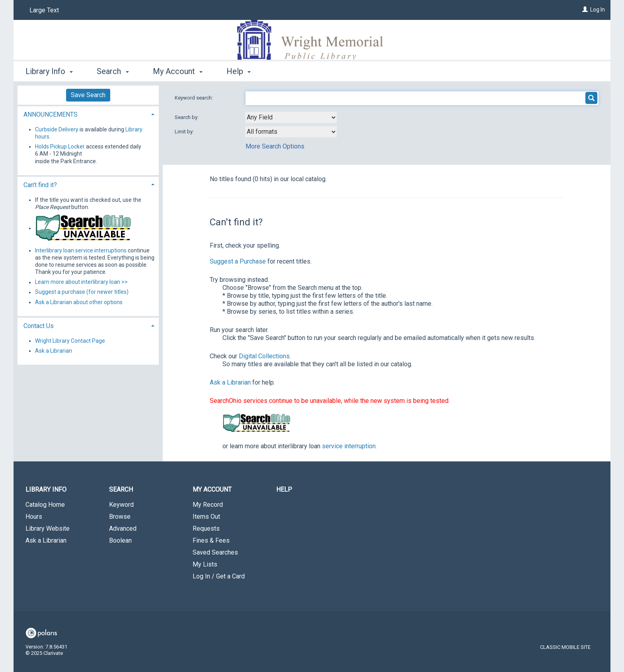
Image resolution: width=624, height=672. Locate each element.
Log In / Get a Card (219, 576)
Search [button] (113, 71)
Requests (206, 528)
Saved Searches (215, 552)
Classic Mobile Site (565, 647)
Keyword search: (194, 98)
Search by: (187, 117)
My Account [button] (178, 71)
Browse (120, 517)
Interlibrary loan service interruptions (81, 250)
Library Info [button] (49, 71)
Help (284, 489)
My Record (208, 505)
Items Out (206, 517)
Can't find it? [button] (40, 185)
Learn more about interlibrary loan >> (81, 282)
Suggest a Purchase (238, 261)
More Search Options (275, 146)
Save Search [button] (88, 95)
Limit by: (185, 132)
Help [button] (239, 71)
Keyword (121, 505)
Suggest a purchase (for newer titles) (82, 292)
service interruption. (349, 446)
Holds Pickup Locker (60, 147)
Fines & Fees (211, 540)
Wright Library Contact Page (70, 341)
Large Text (44, 10)
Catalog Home (45, 505)
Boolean (120, 540)
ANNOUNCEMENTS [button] (51, 114)
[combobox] (291, 117)
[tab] (88, 114)
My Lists (205, 564)
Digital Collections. (265, 356)
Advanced (123, 528)
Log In (598, 10)
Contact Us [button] (39, 326)
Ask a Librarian (230, 382)
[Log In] (585, 10)
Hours (34, 517)
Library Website (48, 528)
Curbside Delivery (57, 129)
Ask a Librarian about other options (79, 302)
